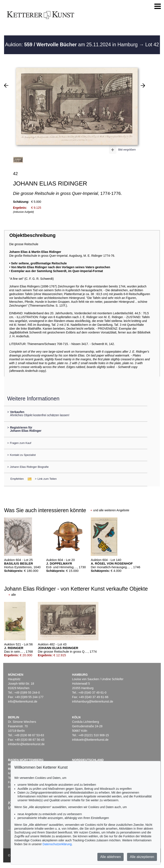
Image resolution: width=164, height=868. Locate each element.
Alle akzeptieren (142, 857)
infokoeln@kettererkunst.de (90, 740)
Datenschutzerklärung (57, 844)
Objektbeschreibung (32, 235)
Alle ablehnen (111, 857)
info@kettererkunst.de (23, 701)
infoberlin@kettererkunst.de (26, 744)
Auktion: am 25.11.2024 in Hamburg (72, 45)
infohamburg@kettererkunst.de (92, 701)
